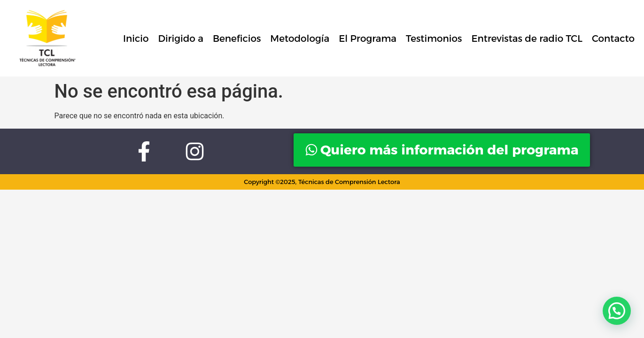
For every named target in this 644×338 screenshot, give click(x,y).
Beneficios (237, 38)
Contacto (613, 38)
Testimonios (434, 38)
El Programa (368, 38)
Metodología (300, 38)
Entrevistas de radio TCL (527, 38)
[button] (617, 311)
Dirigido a (180, 38)
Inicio (136, 38)
